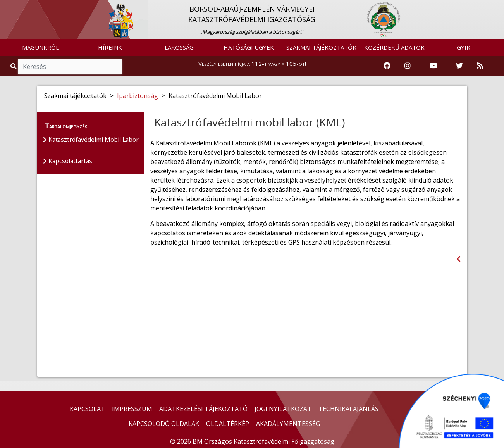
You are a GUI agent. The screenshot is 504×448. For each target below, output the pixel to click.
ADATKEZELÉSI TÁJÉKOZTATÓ (203, 409)
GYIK (464, 47)
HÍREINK (110, 47)
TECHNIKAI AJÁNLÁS (348, 409)
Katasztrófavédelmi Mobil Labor (92, 140)
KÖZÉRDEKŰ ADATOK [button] (394, 47)
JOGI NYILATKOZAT (283, 409)
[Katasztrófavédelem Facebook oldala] (387, 66)
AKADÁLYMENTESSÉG (288, 424)
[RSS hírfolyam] (480, 66)
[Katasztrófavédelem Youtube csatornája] (433, 66)
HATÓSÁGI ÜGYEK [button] (249, 47)
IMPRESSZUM (132, 409)
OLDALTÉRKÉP (228, 424)
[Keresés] (70, 67)
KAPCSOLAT (87, 409)
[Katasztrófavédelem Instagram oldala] (408, 66)
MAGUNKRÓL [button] (40, 47)
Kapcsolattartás (69, 162)
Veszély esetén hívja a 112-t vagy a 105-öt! (252, 64)
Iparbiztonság (138, 96)
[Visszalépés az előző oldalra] (458, 259)
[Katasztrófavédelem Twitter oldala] (459, 66)
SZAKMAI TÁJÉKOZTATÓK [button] (321, 47)
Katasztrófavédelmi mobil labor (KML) (249, 122)
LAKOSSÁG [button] (179, 47)
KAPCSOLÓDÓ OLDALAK (164, 424)
